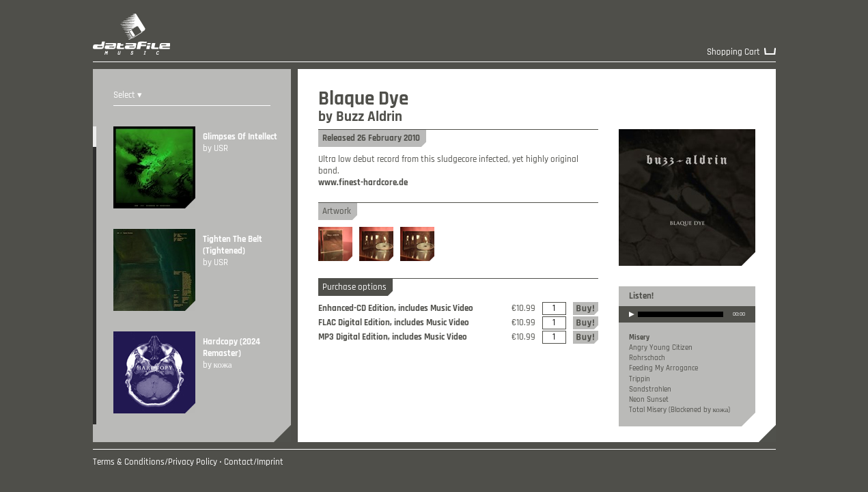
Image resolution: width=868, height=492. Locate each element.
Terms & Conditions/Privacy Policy (155, 462)
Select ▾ (128, 95)
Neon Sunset (649, 400)
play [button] (632, 323)
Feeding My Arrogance (663, 368)
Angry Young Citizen (661, 348)
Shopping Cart (733, 52)
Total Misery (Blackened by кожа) (680, 410)
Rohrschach (647, 358)
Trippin (640, 379)
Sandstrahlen (650, 389)
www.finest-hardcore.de (363, 183)
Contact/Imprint (254, 462)
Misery (639, 338)
